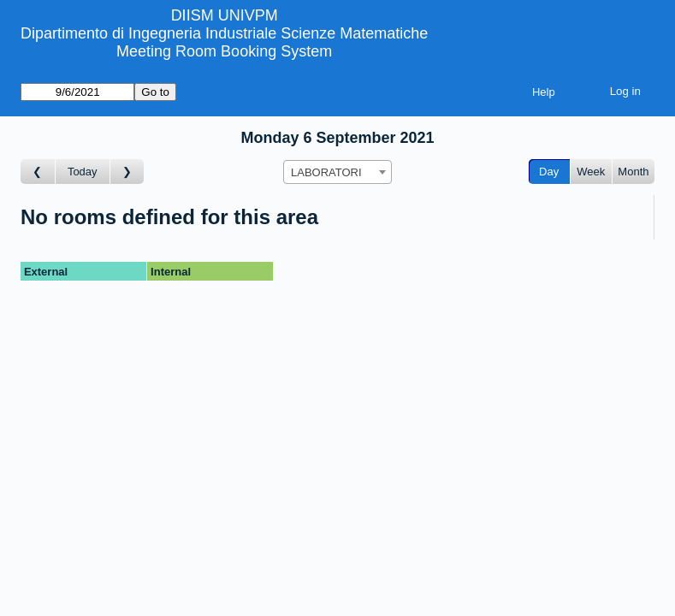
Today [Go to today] (83, 172)
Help (544, 92)
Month (633, 172)
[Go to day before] (38, 172)
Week (591, 172)
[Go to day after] (127, 172)
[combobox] (337, 172)
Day (549, 172)
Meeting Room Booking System (224, 51)
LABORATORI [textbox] (326, 172)
